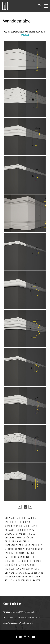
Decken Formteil (40, 32)
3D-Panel (20, 32)
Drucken (26, 32)
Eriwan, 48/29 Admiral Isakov (24, 612)
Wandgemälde (25, 35)
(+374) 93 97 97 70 (15, 617)
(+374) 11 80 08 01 (32, 617)
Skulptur (14, 32)
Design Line (32, 32)
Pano (9, 32)
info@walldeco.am (24, 623)
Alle (5, 32)
